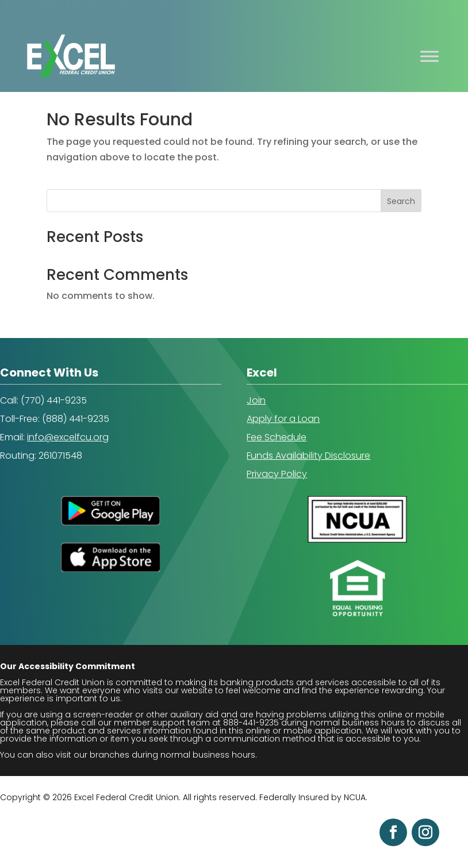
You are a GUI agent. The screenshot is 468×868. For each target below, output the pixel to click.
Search (401, 201)
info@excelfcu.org (68, 437)
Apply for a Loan (283, 419)
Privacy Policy (277, 474)
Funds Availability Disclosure (308, 456)
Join (256, 400)
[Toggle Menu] (429, 56)
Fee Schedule (277, 437)
